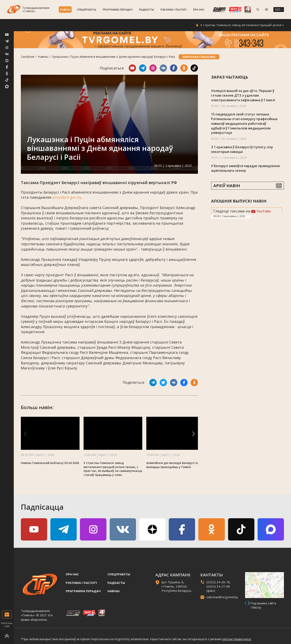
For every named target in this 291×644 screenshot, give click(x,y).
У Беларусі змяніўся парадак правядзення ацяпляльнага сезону (245, 168)
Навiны (65, 10)
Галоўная (28, 57)
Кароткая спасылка (199, 57)
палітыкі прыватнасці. (237, 639)
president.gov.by (67, 197)
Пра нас (199, 10)
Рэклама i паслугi (174, 10)
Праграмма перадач (118, 10)
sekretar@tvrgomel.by (222, 597)
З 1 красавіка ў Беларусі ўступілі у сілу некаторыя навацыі (242, 149)
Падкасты (147, 10)
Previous (241, 216)
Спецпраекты (87, 10)
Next (244, 216)
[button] (193, 434)
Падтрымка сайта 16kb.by (263, 605)
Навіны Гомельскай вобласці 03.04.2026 (50, 463)
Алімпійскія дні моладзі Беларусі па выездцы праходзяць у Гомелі (173, 465)
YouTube (261, 211)
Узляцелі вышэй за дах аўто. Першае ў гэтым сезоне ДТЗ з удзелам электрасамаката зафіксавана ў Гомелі (243, 95)
